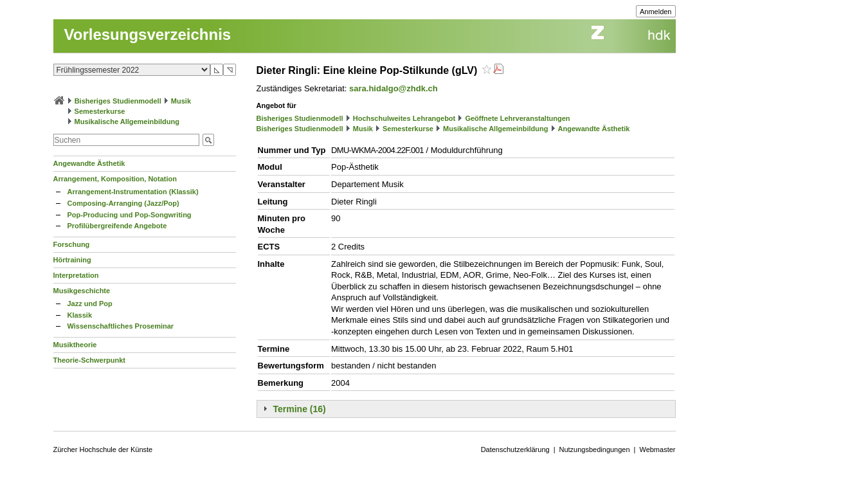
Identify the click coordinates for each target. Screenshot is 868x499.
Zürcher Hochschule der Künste (103, 449)
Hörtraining (72, 260)
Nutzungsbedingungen (595, 449)
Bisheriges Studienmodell (118, 101)
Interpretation (76, 275)
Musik (181, 101)
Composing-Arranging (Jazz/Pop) (123, 203)
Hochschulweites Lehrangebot (404, 118)
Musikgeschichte (82, 291)
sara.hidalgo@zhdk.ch (393, 88)
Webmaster (657, 449)
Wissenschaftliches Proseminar (121, 326)
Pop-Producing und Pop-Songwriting (130, 215)
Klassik (80, 315)
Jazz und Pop (90, 304)
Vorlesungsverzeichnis (148, 34)
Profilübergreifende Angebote (117, 226)
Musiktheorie (75, 345)
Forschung (72, 244)
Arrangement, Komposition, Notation (115, 179)
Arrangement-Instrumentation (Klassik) (133, 192)
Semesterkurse (100, 111)
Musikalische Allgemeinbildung (127, 122)
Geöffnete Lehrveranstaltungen (517, 118)
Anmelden (656, 12)
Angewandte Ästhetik (89, 163)
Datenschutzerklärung (515, 449)
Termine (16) (300, 409)
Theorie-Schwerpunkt (89, 360)
